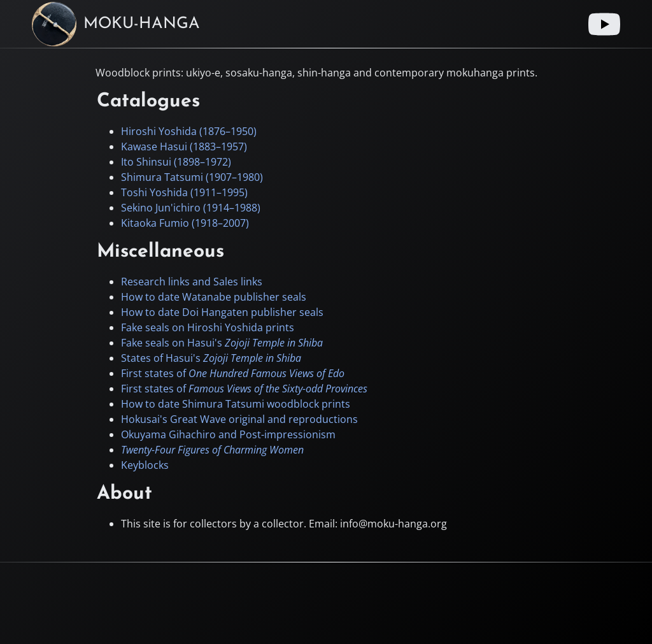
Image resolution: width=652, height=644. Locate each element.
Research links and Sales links (192, 282)
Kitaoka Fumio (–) (185, 223)
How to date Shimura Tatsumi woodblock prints (236, 404)
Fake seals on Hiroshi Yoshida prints (208, 327)
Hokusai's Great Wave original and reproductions (239, 419)
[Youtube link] (604, 24)
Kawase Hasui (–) (184, 147)
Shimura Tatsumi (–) (192, 177)
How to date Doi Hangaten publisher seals (222, 312)
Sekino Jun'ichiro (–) (191, 208)
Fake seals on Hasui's (222, 343)
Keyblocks (145, 465)
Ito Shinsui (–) (176, 162)
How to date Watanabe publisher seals (214, 297)
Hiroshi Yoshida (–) (189, 131)
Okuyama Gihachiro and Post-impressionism (228, 434)
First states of (233, 373)
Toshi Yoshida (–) (184, 192)
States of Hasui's (211, 358)
